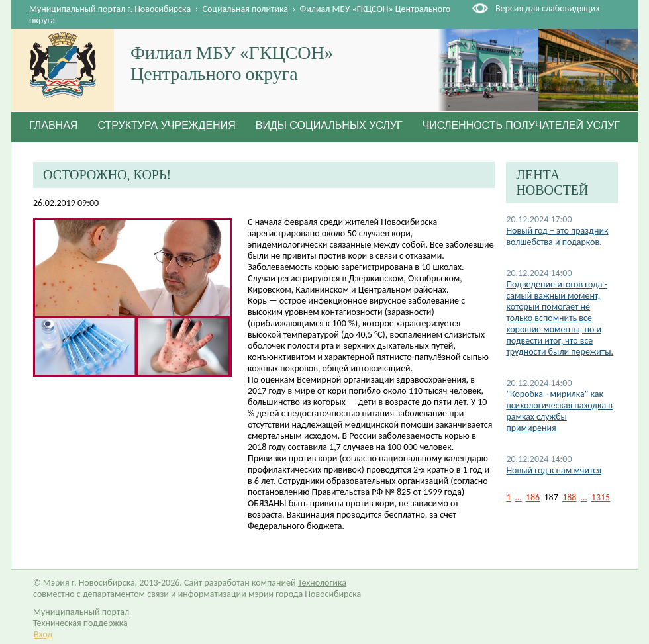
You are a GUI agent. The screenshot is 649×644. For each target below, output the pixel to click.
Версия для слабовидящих (547, 8)
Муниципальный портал (81, 612)
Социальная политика (246, 9)
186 (533, 497)
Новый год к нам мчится (553, 470)
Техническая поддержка (80, 623)
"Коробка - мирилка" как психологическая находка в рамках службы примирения (559, 411)
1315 (601, 497)
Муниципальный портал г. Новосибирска (110, 9)
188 (569, 497)
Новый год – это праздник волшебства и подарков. (557, 236)
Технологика (322, 583)
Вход (43, 634)
